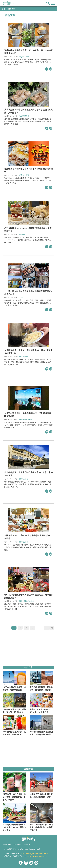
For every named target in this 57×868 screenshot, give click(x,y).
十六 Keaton (24, 357)
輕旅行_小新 (24, 479)
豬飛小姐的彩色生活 (27, 601)
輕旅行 (8, 3)
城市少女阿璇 (24, 175)
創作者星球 (17, 844)
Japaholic (22, 234)
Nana (21, 297)
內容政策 (27, 844)
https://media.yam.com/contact (36, 856)
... (32, 628)
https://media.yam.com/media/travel (34, 854)
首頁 (3, 9)
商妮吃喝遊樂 (24, 116)
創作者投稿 (7, 844)
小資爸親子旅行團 (26, 419)
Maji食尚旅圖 (24, 57)
